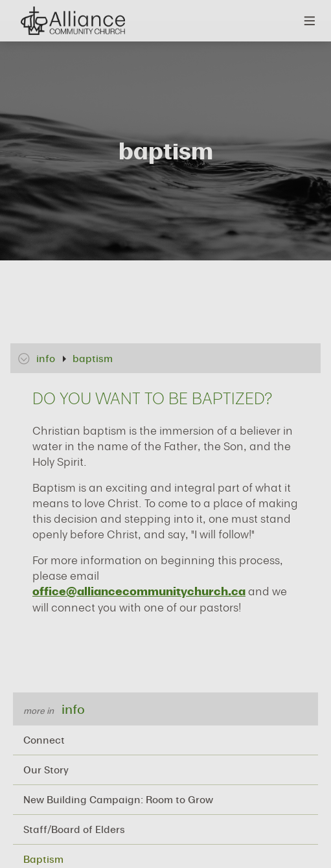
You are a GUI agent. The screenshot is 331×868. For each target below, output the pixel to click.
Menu (310, 21)
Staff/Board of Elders (74, 829)
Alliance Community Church (73, 21)
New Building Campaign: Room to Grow (118, 799)
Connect (44, 740)
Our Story (46, 770)
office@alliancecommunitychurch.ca (139, 591)
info (73, 709)
